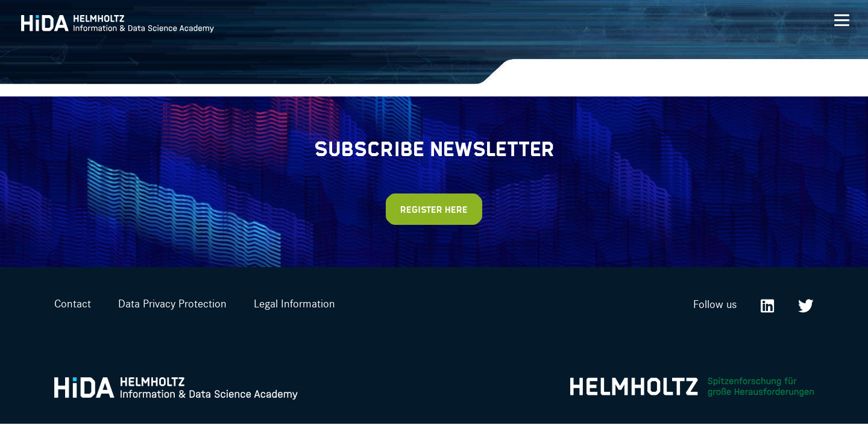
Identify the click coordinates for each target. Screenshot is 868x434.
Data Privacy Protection (172, 303)
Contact (73, 303)
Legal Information (294, 303)
